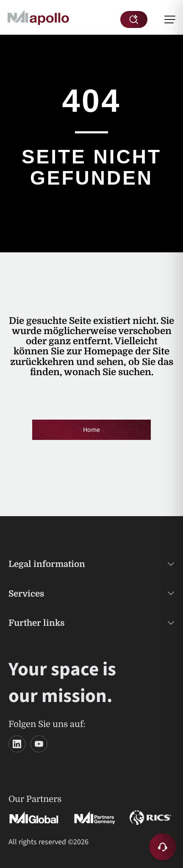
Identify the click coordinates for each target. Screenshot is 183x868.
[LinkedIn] (17, 744)
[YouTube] (39, 744)
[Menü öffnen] (170, 19)
